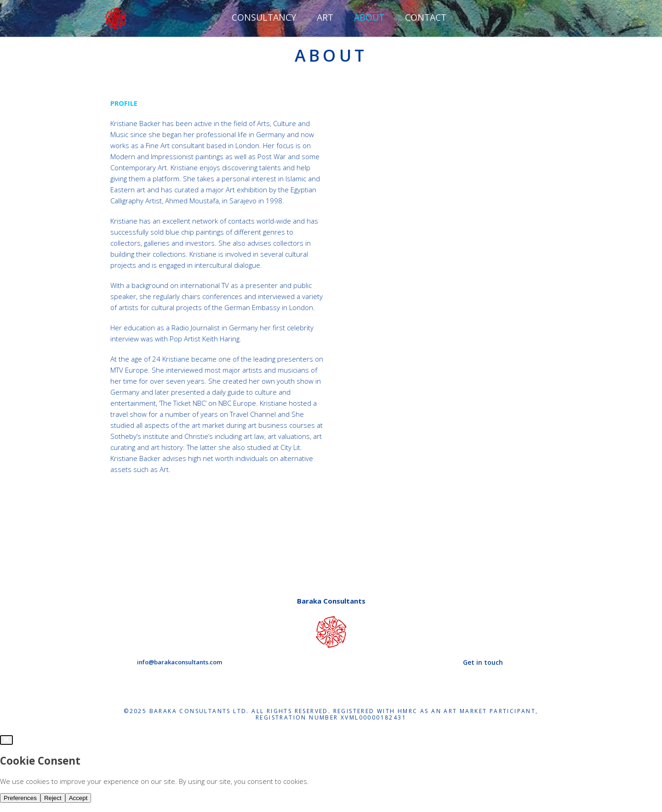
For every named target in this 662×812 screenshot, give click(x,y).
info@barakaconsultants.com (180, 662)
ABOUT (369, 17)
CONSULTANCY (264, 17)
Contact (426, 17)
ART (325, 17)
